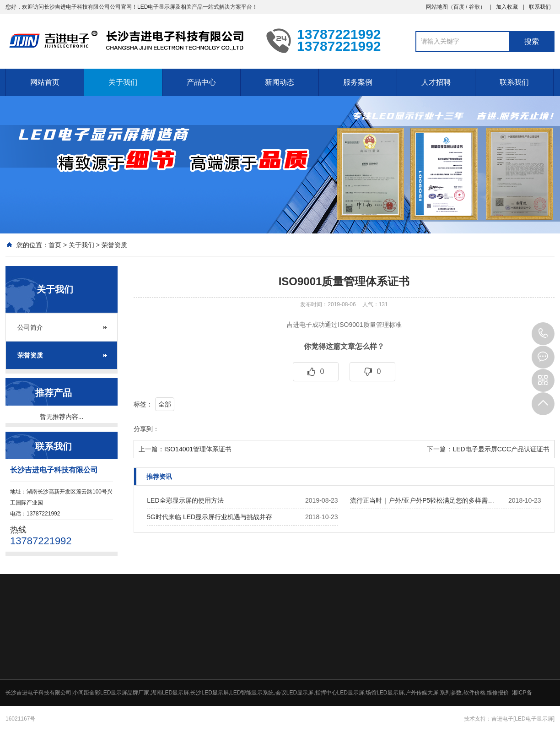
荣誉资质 (114, 245)
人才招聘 (436, 82)
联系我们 (540, 7)
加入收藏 (507, 7)
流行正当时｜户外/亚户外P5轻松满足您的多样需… (422, 500)
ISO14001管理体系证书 (198, 449)
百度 (459, 7)
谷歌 (474, 7)
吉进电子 (502, 719)
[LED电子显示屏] (534, 719)
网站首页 (45, 82)
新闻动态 (280, 82)
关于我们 (123, 82)
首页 (55, 245)
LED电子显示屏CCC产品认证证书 (501, 449)
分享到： (146, 429)
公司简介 (30, 327)
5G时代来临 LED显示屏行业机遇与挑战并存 (210, 517)
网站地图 (437, 7)
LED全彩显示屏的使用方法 (185, 500)
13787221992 (543, 334)
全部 (165, 404)
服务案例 (358, 82)
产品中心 (201, 82)
